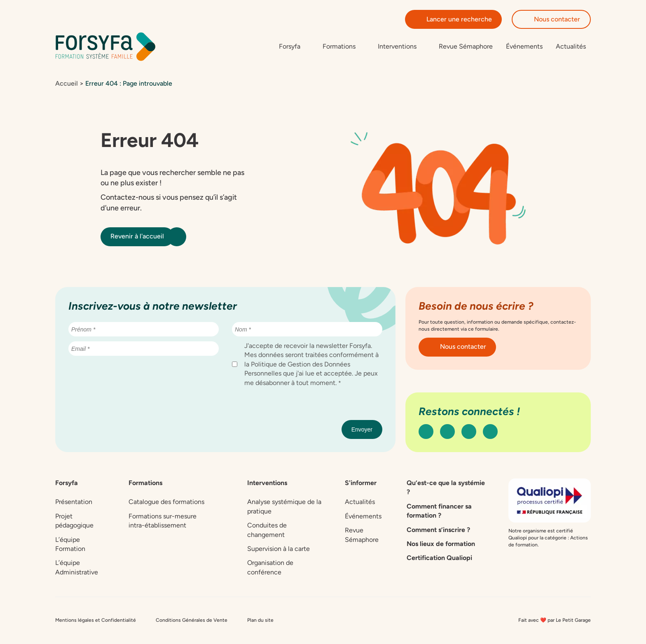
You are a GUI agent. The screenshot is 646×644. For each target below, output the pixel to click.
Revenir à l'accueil (142, 237)
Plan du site (260, 621)
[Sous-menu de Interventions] (402, 47)
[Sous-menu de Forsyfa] (294, 47)
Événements (524, 46)
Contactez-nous (127, 198)
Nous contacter (551, 19)
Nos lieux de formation (441, 544)
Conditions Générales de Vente (192, 621)
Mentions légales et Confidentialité (96, 621)
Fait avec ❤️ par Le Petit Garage (555, 621)
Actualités (571, 46)
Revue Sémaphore (466, 46)
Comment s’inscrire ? (438, 530)
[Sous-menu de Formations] (344, 47)
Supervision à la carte (279, 549)
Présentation (74, 502)
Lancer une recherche (453, 19)
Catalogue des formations (166, 502)
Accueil (67, 84)
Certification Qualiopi (439, 558)
